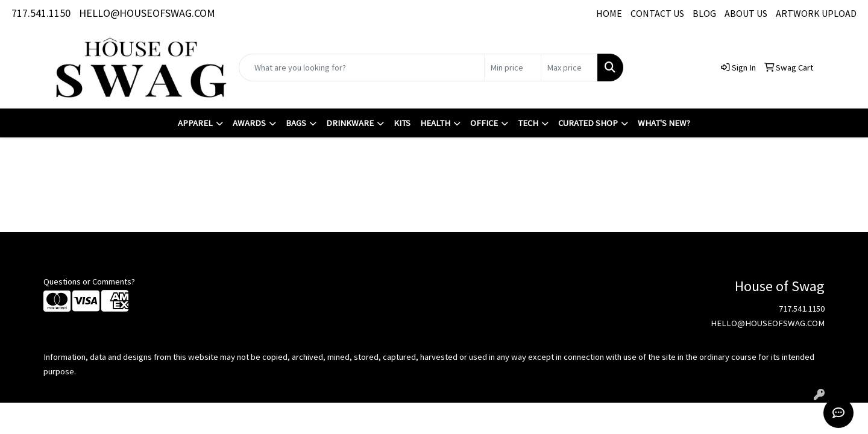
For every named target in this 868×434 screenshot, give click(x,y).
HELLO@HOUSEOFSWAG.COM (147, 13)
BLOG (704, 13)
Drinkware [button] (350, 123)
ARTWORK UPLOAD (816, 13)
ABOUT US (746, 13)
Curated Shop (588, 123)
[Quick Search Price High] (569, 68)
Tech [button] (528, 123)
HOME (609, 13)
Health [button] (435, 123)
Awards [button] (249, 123)
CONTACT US (657, 13)
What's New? (664, 123)
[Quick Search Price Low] (513, 68)
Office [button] (484, 123)
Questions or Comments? (89, 281)
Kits (402, 123)
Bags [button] (296, 123)
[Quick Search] (362, 68)
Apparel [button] (195, 123)
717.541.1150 (41, 13)
